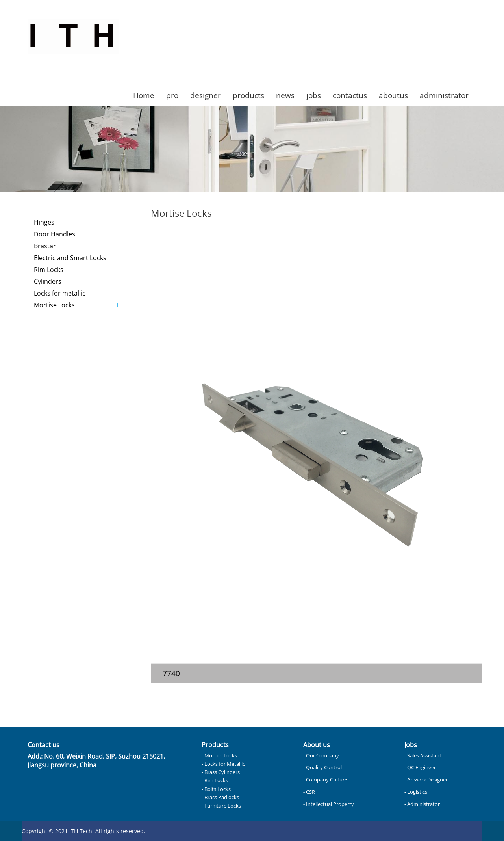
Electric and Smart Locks (70, 258)
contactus (350, 95)
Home (144, 95)
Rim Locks (49, 270)
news (285, 95)
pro (172, 95)
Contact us (44, 745)
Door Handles (55, 234)
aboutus (393, 95)
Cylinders (48, 281)
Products (215, 745)
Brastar (45, 246)
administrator (444, 95)
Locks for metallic (60, 293)
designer (206, 95)
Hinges (44, 222)
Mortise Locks (54, 305)
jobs (314, 95)
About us (317, 745)
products (248, 95)
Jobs (411, 745)
